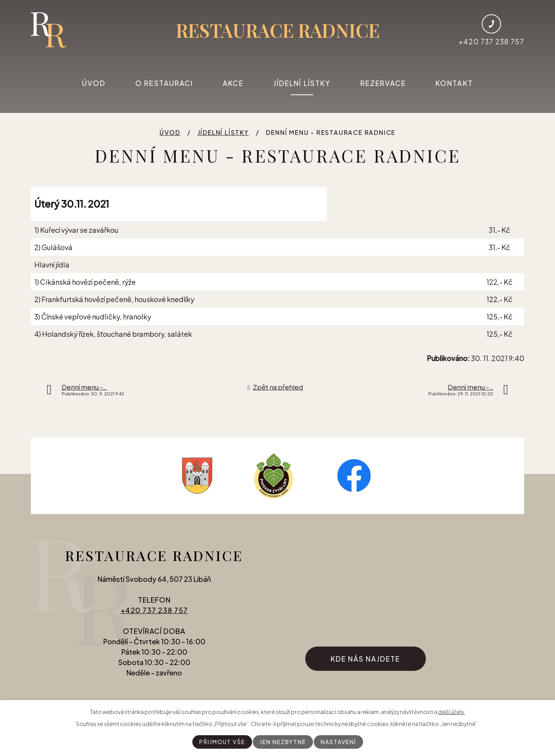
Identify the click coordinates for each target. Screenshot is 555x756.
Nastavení (338, 742)
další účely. (451, 712)
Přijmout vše (222, 742)
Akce (233, 83)
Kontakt (454, 83)
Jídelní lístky (302, 83)
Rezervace (383, 83)
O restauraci (164, 83)
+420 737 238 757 (154, 610)
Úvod (94, 83)
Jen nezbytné (283, 742)
